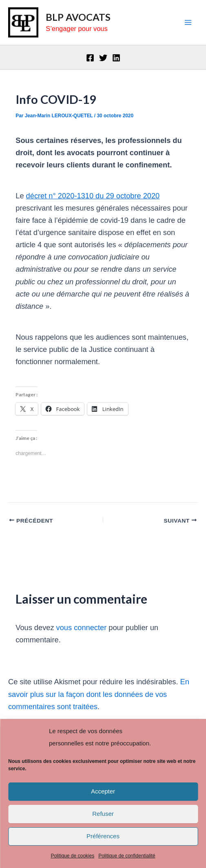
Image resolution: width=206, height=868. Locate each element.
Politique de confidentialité (127, 856)
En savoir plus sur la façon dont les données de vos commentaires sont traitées (99, 694)
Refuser (103, 814)
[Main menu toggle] (188, 23)
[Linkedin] (116, 58)
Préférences (103, 836)
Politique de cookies (72, 856)
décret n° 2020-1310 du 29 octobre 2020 (93, 196)
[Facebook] (90, 58)
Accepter (103, 791)
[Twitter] (103, 58)
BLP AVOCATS (78, 17)
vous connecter (82, 627)
